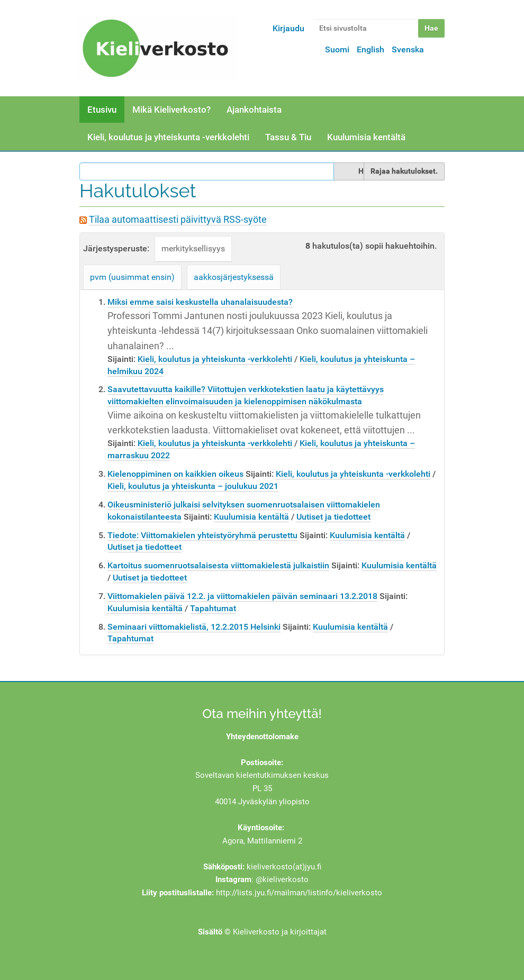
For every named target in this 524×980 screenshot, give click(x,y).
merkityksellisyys (193, 248)
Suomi (337, 49)
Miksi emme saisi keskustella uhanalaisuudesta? (200, 302)
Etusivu (102, 110)
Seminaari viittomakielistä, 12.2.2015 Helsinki (194, 627)
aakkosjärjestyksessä (234, 277)
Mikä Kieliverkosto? (171, 110)
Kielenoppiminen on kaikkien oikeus (175, 474)
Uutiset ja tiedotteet (333, 517)
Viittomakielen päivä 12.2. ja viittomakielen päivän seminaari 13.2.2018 (242, 596)
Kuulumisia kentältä (366, 137)
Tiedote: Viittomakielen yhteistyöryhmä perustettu (202, 535)
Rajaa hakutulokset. (404, 171)
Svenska (408, 49)
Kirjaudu (288, 28)
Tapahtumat (213, 608)
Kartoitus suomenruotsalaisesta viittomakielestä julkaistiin (218, 565)
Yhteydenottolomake (262, 737)
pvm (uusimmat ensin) (132, 277)
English (371, 49)
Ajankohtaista (254, 110)
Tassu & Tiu (288, 137)
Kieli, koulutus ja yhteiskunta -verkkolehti (168, 137)
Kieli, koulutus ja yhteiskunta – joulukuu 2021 (193, 486)
